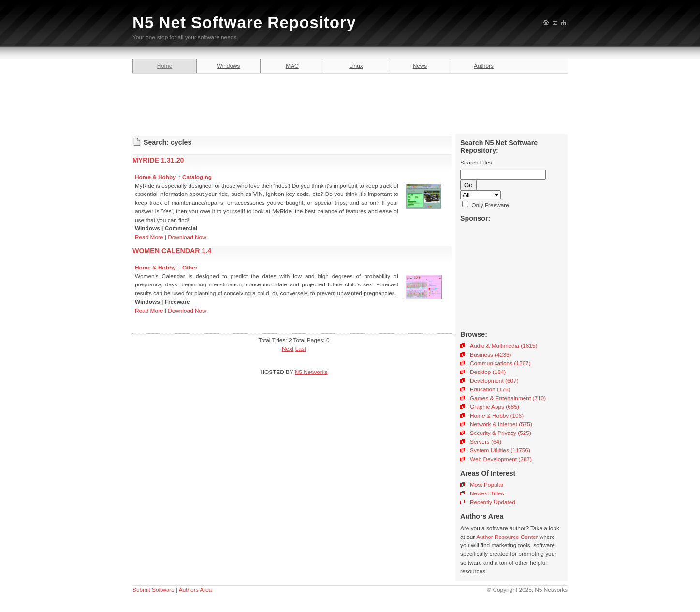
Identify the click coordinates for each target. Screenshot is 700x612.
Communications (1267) (500, 363)
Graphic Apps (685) (495, 407)
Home (165, 66)
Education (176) (490, 389)
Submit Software (153, 590)
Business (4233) (490, 355)
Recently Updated (493, 502)
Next (288, 349)
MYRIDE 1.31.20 (158, 160)
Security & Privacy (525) (501, 433)
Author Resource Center (507, 537)
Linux (356, 66)
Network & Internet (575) (501, 424)
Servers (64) (486, 442)
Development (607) (494, 381)
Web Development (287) (501, 459)
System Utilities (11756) (500, 450)
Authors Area (195, 590)
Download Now (187, 237)
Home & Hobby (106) (497, 416)
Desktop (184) (488, 372)
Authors (484, 66)
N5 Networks (311, 372)
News (420, 66)
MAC (292, 66)
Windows (229, 66)
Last (301, 349)
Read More (149, 237)
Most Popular (487, 485)
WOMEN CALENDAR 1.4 (172, 251)
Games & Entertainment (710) (508, 398)
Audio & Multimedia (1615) (503, 346)
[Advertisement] (350, 103)
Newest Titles (487, 493)
